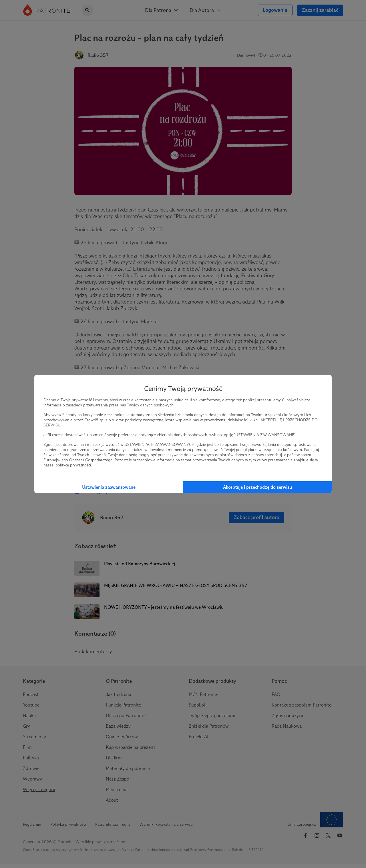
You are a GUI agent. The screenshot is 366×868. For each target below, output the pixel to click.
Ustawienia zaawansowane (109, 487)
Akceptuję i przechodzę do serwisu (257, 487)
